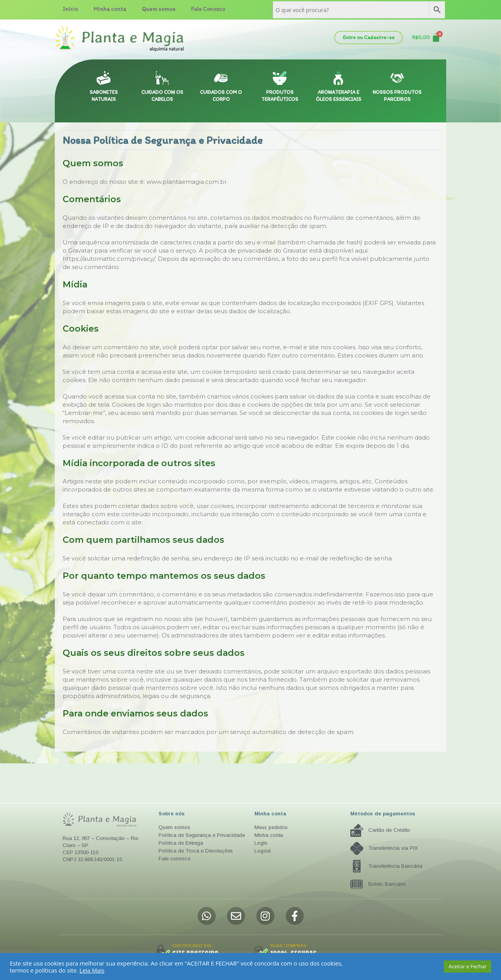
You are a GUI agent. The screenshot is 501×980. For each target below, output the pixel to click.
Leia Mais (92, 970)
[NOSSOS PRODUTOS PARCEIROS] (397, 78)
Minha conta (110, 9)
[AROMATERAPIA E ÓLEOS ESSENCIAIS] (338, 78)
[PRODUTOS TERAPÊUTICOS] (280, 78)
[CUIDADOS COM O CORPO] (221, 78)
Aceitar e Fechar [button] (468, 966)
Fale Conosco (208, 9)
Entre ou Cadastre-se (369, 37)
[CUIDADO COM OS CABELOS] (162, 78)
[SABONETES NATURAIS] (104, 78)
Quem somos (159, 9)
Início (70, 9)
